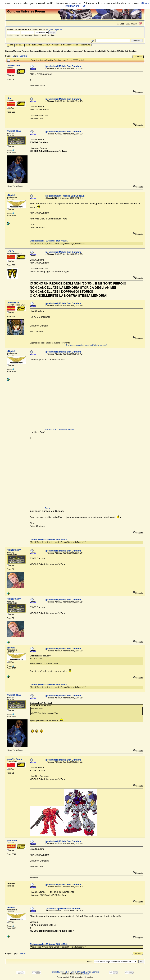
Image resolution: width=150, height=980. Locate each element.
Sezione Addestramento (40, 51)
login (50, 29)
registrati (58, 29)
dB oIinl (11, 195)
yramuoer (12, 840)
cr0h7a (10, 251)
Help (48, 45)
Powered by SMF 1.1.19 (60, 972)
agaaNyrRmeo (14, 759)
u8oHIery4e (13, 303)
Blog (28, 45)
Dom (47, 508)
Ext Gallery (66, 45)
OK (85, 6)
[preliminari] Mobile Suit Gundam (122, 51)
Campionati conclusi (62, 51)
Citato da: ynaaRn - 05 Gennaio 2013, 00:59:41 (49, 241)
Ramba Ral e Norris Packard (59, 430)
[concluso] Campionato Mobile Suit (89, 51)
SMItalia (86, 974)
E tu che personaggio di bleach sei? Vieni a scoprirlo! (87, 345)
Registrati (85, 45)
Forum (19, 45)
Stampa (138, 56)
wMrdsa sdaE (14, 131)
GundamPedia (38, 45)
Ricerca (55, 45)
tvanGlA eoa (13, 65)
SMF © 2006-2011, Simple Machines (85, 972)
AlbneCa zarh (14, 550)
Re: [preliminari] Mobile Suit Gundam (65, 196)
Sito (12, 45)
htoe (9, 98)
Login (76, 45)
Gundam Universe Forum (16, 51)
